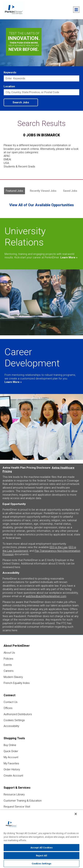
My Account (11, 757)
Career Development (32, 357)
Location (9, 86)
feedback (78, 719)
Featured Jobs (15, 191)
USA (6, 163)
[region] (41, 839)
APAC (7, 156)
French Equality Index (17, 683)
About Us (9, 653)
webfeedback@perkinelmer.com (46, 596)
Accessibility (11, 726)
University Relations (25, 237)
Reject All (41, 856)
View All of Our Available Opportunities (42, 205)
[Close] (76, 814)
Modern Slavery (13, 677)
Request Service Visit (17, 807)
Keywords (10, 72)
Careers (9, 671)
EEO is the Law (58, 547)
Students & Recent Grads (19, 166)
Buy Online (10, 745)
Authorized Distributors (18, 714)
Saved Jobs (70, 191)
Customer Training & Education (23, 801)
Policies (8, 659)
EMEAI (7, 159)
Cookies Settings (14, 720)
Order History (12, 769)
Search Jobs (21, 102)
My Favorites (11, 763)
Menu (76, 10)
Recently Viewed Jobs (43, 191)
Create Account (13, 776)
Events (8, 665)
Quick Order (11, 751)
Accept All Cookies (41, 848)
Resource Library (14, 794)
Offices (8, 708)
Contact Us (11, 702)
